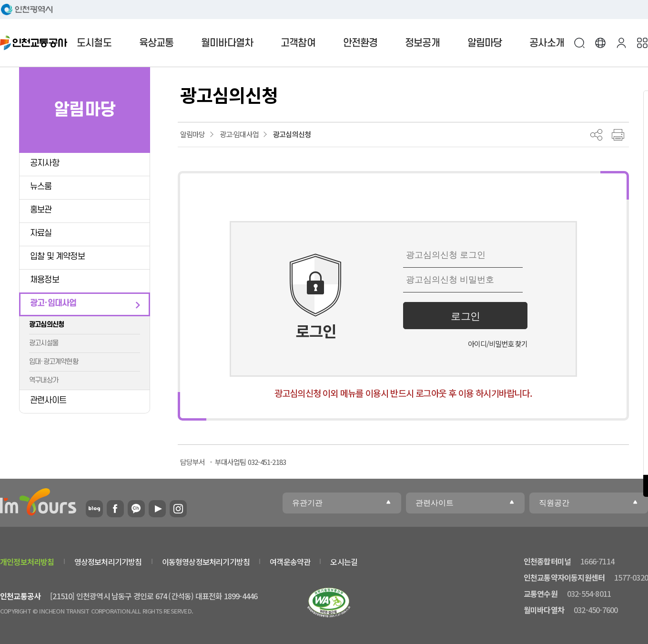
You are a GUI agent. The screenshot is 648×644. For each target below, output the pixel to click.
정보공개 (422, 43)
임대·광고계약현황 (54, 362)
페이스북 (115, 509)
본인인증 (621, 43)
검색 (579, 43)
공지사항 (45, 163)
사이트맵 (642, 43)
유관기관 (307, 503)
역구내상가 (44, 380)
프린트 (618, 135)
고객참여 (298, 43)
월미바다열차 (227, 43)
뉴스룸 (41, 186)
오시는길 (344, 562)
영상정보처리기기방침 (108, 562)
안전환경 (360, 43)
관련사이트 (48, 400)
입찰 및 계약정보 (57, 257)
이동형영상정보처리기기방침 (206, 562)
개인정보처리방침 (27, 562)
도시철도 (94, 43)
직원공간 (554, 503)
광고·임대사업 (53, 303)
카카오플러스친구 (136, 509)
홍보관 (41, 210)
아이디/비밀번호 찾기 (498, 344)
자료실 (41, 233)
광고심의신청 (46, 325)
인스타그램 (178, 509)
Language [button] (600, 43)
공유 (596, 135)
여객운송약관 (290, 562)
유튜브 (157, 509)
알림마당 (485, 43)
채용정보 (45, 280)
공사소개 (547, 43)
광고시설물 (44, 343)
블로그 (94, 509)
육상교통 (157, 43)
